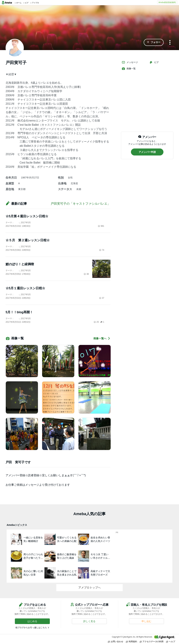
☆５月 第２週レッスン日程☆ (28, 240)
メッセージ (130, 62)
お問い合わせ (116, 641)
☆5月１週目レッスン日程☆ (25, 288)
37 (102, 298)
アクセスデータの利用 (152, 641)
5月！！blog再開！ (19, 312)
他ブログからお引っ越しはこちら (31, 628)
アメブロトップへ (89, 588)
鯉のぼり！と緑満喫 (20, 264)
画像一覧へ (102, 338)
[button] (154, 42)
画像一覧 (129, 69)
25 (96, 322)
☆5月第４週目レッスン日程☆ (27, 216)
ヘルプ (171, 641)
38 (86, 274)
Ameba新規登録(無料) (167, 2)
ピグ (154, 62)
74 (102, 250)
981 (101, 226)
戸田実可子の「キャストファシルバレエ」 (81, 204)
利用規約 (131, 641)
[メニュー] (170, 43)
